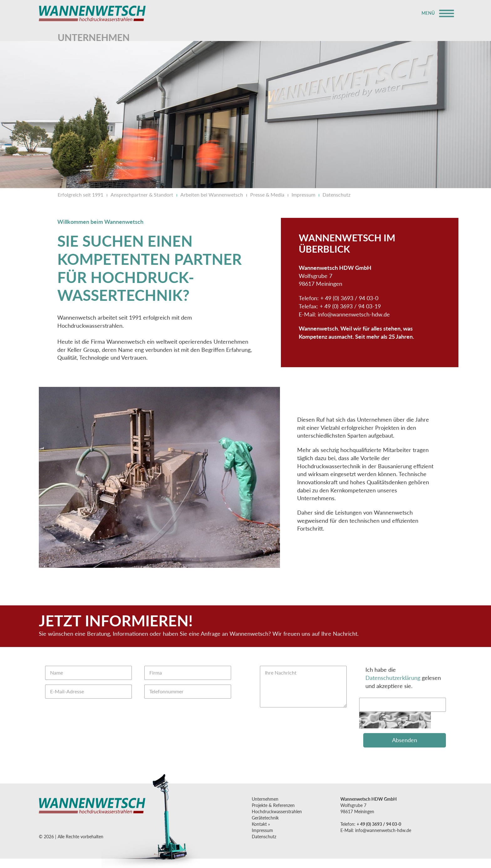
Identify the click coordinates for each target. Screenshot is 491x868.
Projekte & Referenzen (273, 805)
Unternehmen (265, 799)
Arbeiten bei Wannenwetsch (212, 195)
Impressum (303, 195)
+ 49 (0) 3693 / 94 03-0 (379, 824)
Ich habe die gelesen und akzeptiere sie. (403, 678)
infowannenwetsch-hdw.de (354, 314)
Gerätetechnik (265, 818)
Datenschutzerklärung (393, 678)
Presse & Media (267, 195)
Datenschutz (336, 195)
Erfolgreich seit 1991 (80, 195)
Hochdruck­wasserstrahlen (277, 812)
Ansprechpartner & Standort (142, 195)
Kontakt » (261, 824)
